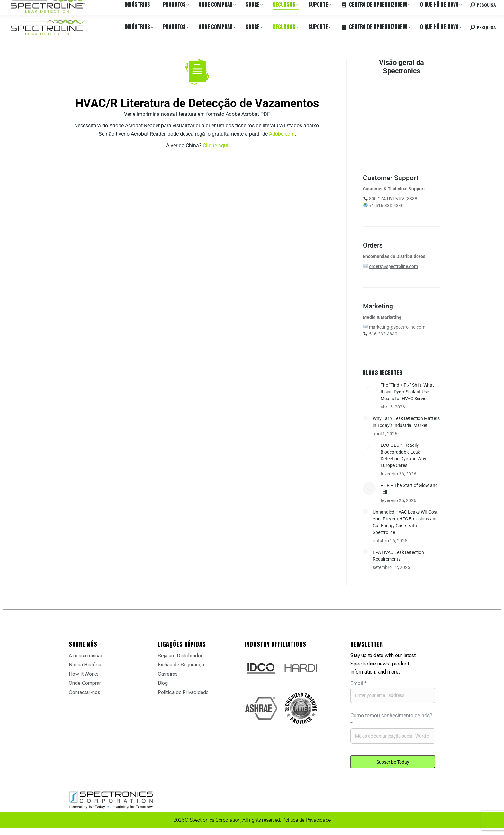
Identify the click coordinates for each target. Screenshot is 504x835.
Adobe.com (282, 134)
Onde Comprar (72, 6)
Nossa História (85, 665)
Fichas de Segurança (181, 665)
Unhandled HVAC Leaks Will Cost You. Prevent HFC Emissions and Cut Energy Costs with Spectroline (405, 522)
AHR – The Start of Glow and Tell (409, 489)
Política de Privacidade (183, 692)
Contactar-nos (85, 692)
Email (359, 683)
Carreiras (100, 6)
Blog (163, 683)
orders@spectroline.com (393, 266)
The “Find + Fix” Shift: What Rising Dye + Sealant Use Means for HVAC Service (407, 392)
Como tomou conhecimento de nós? (391, 720)
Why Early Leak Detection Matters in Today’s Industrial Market (406, 422)
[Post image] (369, 388)
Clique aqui (216, 146)
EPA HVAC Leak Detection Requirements (398, 556)
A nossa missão (86, 656)
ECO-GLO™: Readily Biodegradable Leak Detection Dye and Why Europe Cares (403, 455)
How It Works (84, 674)
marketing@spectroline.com (397, 327)
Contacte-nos (444, 6)
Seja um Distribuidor (180, 656)
